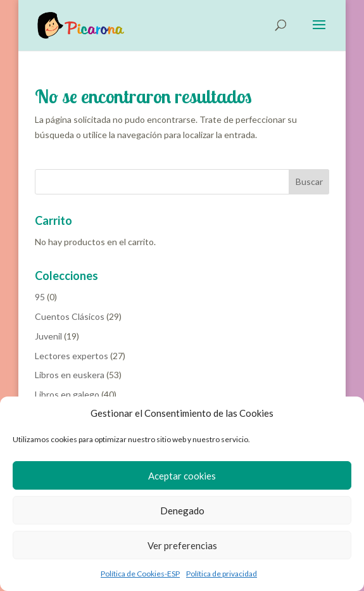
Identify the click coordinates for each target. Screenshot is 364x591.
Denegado (182, 511)
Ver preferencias (182, 545)
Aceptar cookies (182, 476)
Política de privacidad (222, 574)
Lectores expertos (72, 356)
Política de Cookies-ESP (140, 574)
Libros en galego (67, 394)
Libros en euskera (70, 375)
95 (40, 297)
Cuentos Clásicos (70, 316)
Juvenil (48, 336)
